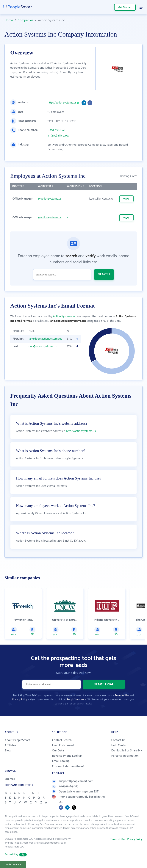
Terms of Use (122, 696)
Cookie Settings (13, 865)
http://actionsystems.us (62, 103)
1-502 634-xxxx (57, 130)
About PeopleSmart (17, 740)
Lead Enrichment (63, 745)
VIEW (126, 199)
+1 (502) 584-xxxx (58, 136)
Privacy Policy (20, 700)
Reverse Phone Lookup (67, 756)
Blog (8, 751)
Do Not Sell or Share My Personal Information (127, 753)
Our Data (58, 751)
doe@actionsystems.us (42, 346)
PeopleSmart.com (76, 700)
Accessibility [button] (16, 855)
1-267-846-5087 (65, 786)
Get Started (125, 8)
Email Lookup (61, 761)
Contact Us (118, 740)
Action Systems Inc (65, 316)
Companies (26, 20)
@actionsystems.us (50, 199)
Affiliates (10, 745)
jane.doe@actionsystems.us (45, 339)
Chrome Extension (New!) (68, 766)
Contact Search (62, 740)
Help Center (119, 745)
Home (9, 20)
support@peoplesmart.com (73, 781)
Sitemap (10, 779)
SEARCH (104, 274)
